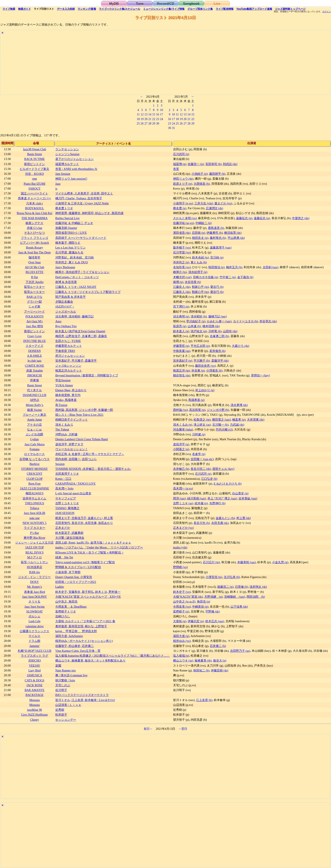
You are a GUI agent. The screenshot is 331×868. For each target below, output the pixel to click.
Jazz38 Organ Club (34, 149)
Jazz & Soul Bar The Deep (35, 252)
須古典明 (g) (181, 316)
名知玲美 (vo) (182, 267)
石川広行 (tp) (211, 562)
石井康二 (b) (218, 646)
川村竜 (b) (215, 331)
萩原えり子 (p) (183, 184)
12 (142, 114)
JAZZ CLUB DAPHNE (35, 488)
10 (161, 110)
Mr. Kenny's (35, 587)
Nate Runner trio (66, 670)
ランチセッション (67, 149)
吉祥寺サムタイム (34, 498)
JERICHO (35, 660)
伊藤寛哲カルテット (69, 346)
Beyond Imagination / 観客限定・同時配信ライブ (87, 375)
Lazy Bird (34, 670)
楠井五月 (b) (234, 267)
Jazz (58, 184)
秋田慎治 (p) (216, 267)
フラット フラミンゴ (35, 238)
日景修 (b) (241, 587)
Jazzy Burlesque (65, 267)
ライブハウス (120, 9)
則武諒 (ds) (230, 164)
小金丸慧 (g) (280, 562)
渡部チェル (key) (223, 469)
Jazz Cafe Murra (35, 444)
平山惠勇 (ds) (236, 238)
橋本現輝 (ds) (211, 326)
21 (150, 119)
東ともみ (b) (199, 262)
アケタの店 (34, 425)
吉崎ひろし (63, 616)
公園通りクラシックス (34, 631)
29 (154, 123)
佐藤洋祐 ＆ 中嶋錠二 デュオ (74, 223)
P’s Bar (34, 533)
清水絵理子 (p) (198, 272)
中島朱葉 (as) (182, 351)
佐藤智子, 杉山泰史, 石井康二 (75, 646)
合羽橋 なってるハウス (35, 459)
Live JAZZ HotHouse (35, 715)
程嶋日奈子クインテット (72, 420)
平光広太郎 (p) (200, 346)
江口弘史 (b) (209, 479)
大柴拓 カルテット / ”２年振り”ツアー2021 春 (85, 621)
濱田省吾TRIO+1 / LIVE (71, 233)
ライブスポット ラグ (35, 656)
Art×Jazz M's (35, 321)
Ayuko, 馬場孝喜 (66, 400)
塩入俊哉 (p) (181, 656)
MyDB (114, 4)
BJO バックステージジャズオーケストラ (82, 695)
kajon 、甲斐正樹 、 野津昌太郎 (76, 631)
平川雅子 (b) (202, 361)
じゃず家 (34, 306)
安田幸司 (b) (213, 164)
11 (138, 114)
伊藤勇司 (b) (214, 233)
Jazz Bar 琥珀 (35, 326)
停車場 (34, 380)
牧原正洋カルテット (69, 370)
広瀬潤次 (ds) (214, 208)
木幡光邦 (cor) (182, 277)
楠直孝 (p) (239, 420)
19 (142, 119)
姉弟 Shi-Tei (64, 557)
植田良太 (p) (200, 238)
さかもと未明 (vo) (185, 218)
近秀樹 (60, 710)
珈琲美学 (34, 257)
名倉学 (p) (199, 454)
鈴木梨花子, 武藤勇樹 (69, 533)
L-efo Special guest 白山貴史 (73, 493)
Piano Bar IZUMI (34, 184)
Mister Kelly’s (35, 405)
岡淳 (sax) (179, 498)
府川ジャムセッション (70, 356)
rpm (35, 179)
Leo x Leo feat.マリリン (71, 247)
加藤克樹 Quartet (66, 228)
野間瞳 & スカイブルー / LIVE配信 (78, 567)
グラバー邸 (34, 302)
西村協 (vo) (180, 410)
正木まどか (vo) (183, 528)
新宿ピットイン (34, 164)
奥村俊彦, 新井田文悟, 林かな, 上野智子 (81, 626)
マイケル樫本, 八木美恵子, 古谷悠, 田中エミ (84, 193)
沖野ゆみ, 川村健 (66, 434)
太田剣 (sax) (270, 267)
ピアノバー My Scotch (34, 243)
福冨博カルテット (67, 164)
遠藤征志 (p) (244, 218)
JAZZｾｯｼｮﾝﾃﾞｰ (65, 306)
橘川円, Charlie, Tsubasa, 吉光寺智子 (79, 198)
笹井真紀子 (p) (183, 361)
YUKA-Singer (64, 385)
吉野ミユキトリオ (67, 503)
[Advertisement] (127, 65)
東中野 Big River (34, 538)
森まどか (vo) (223, 203)
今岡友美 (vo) (182, 607)
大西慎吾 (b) (202, 184)
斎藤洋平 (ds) (220, 361)
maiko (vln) (180, 547)
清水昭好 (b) (199, 316)
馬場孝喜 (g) (196, 400)
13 (146, 114)
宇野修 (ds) (213, 611)
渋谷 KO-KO (34, 174)
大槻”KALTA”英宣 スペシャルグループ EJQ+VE (88, 597)
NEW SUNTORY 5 (35, 523)
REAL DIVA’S (34, 552)
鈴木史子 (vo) (182, 592)
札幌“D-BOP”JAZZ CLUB (35, 651)
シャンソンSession (67, 154)
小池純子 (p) (199, 174)
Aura (58, 321)
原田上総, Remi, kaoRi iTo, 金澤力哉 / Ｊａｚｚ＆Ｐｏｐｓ (93, 543)
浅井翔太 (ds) (258, 587)
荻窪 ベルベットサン (35, 562)
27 (146, 123)
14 (150, 114)
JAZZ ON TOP (34, 547)
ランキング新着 (87, 9)
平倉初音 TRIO (65, 351)
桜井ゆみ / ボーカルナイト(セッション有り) (84, 641)
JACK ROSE (34, 685)
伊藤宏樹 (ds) (220, 670)
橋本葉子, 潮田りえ (68, 243)
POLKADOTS (35, 316)
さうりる (34, 601)
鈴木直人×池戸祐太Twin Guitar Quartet (80, 331)
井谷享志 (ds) (268, 321)
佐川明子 (61, 690)
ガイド (24, 9)
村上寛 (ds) (244, 518)
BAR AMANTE (34, 690)
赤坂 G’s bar (35, 228)
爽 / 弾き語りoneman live (71, 675)
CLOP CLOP (35, 479)
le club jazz (35, 361)
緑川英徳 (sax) (197, 498)
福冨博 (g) (180, 164)
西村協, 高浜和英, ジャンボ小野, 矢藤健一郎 (84, 410)
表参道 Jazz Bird (35, 592)
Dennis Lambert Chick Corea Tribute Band (81, 439)
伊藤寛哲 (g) (181, 346)
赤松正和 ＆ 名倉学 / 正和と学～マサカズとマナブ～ (90, 454)
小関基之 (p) (181, 449)
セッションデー (66, 720)
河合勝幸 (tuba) (183, 429)
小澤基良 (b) (214, 370)
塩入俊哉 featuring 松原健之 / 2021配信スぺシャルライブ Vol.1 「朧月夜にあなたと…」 (113, 656)
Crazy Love (35, 336)
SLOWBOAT (34, 611)
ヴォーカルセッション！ (72, 449)
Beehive (35, 464)
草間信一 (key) (260, 375)
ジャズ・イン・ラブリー (34, 577)
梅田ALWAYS (35, 493)
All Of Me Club (35, 267)
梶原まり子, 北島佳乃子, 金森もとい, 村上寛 (84, 518)
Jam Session (63, 174)
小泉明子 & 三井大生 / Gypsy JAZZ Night (82, 203)
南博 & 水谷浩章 (66, 282)
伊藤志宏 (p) (196, 621)
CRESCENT (35, 474)
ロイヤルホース (34, 454)
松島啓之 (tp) (202, 420)
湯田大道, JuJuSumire (69, 636)
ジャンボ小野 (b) (218, 410)
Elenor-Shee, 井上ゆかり (71, 390)
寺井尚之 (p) (181, 262)
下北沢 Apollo (35, 282)
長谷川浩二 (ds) (201, 469)
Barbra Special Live (67, 218)
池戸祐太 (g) (199, 331)
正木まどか (63, 528)
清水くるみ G (64, 425)
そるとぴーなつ (34, 233)
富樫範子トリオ (66, 611)
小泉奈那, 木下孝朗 (68, 572)
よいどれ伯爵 (34, 434)
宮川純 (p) (217, 257)
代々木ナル (34, 390)
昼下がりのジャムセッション (75, 159)
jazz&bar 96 (35, 710)
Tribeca (35, 508)
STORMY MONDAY (34, 469)
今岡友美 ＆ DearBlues (71, 607)
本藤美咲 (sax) (247, 562)
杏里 (176, 169)
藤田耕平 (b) (217, 174)
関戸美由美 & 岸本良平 (71, 297)
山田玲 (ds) (230, 331)
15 (154, 114)
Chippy (34, 720)
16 (157, 114)
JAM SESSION (65, 513)
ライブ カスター (35, 528)
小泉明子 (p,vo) (183, 203)
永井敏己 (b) (181, 469)
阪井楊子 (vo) (182, 247)
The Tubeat (62, 429)
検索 (9, 9)
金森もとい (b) (225, 518)
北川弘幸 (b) (232, 577)
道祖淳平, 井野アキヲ (69, 444)
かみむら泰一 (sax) (219, 321)
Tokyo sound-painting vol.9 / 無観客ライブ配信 (85, 562)
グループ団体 (200, 9)
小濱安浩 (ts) (214, 577)
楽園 (58, 666)
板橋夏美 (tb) (203, 660)
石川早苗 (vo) (182, 252)
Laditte (60, 587)
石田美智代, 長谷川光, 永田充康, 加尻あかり (84, 523)
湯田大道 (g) (181, 636)
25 (138, 123)
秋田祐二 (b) (201, 670)
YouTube (254, 9)
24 (161, 119)
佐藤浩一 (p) (196, 164)
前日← (148, 729)
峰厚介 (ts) (180, 272)
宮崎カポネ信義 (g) (205, 277)
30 (157, 123)
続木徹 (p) (201, 503)
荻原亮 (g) (180, 326)
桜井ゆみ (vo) (182, 641)
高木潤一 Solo (64, 488)
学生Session (63, 380)
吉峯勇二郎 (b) (219, 336)
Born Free (34, 484)
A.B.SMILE (34, 356)
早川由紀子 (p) (196, 321)
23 (157, 119)
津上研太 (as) (202, 425)
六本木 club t (34, 203)
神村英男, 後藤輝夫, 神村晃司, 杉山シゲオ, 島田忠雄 (89, 213)
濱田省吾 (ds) (182, 233)
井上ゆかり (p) (205, 390)
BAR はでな (35, 297)
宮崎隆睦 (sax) (235, 597)
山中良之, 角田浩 (66, 601)
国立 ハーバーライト (35, 193)
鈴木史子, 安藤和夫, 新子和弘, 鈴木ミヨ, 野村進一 (88, 592)
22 (154, 119)
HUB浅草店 (34, 567)
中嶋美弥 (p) (200, 607)
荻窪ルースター (34, 287)
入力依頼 (66, 9)
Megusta (35, 700)
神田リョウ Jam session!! (71, 179)
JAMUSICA (34, 675)
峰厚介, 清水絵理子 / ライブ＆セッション (82, 272)
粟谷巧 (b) (217, 287)
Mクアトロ (35, 557)
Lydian (34, 439)
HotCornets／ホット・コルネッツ (77, 277)
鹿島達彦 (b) (216, 228)
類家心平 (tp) (200, 287)
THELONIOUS (35, 503)
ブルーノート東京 (34, 415)
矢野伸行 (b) (217, 503)
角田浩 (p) (203, 601)
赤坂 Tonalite (35, 370)
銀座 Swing (34, 410)
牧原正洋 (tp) (182, 370)
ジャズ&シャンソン (68, 366)
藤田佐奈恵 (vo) (205, 366)
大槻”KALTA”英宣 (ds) (188, 597)
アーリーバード (34, 312)
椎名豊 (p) (180, 208)
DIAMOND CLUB (35, 395)
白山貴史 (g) (240, 493)
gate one (34, 518)
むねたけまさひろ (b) (228, 484)
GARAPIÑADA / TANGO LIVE (75, 484)
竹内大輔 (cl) (224, 429)
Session (60, 464)
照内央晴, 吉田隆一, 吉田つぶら (76, 459)
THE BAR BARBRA (34, 218)
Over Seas (35, 262)
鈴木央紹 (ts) (200, 257)
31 (173, 128)
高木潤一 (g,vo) (183, 488)
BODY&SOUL (35, 208)
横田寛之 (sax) (221, 420)
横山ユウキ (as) (183, 660)
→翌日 (183, 729)
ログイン (327, 12)
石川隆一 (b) (220, 425)
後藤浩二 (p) (225, 587)
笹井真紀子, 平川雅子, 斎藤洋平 (76, 361)
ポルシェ (34, 616)
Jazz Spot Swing (35, 607)
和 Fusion (61, 405)
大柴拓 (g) (180, 621)
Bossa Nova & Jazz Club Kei (34, 213)
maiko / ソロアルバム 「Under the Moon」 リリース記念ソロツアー (99, 547)
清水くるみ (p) (183, 425)
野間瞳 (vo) (180, 567)
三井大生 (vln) (204, 203)
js (56, 189)
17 (161, 114)
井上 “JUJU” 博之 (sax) (222, 498)
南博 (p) (178, 282)
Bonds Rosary (35, 247)
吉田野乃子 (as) (240, 651)
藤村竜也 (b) (218, 238)
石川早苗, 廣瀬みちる (69, 252)
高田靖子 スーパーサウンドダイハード (81, 238)
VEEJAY (35, 666)
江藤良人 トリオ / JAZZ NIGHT (76, 287)
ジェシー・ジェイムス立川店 (34, 543)
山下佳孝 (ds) (239, 607)
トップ (290, 9)
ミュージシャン (164, 9)
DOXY (35, 582)
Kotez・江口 (63, 479)
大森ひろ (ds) (240, 346)
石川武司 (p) (181, 154)
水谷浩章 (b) (193, 282)
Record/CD (166, 4)
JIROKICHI (34, 375)
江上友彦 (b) (204, 700)
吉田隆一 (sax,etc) (202, 459)
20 (146, 119)
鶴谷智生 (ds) (182, 375)
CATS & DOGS (35, 680)
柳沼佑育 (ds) (233, 233)
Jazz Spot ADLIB (35, 513)
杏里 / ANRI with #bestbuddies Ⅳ (76, 169)
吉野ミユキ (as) (183, 503)
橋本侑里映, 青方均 (68, 395)
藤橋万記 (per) (218, 316)
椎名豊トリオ (64, 208)
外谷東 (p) (198, 370)
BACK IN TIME (35, 159)
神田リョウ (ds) (183, 179)
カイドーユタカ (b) (246, 321)
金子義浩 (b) (245, 277)
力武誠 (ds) (237, 425)
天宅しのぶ (63, 685)
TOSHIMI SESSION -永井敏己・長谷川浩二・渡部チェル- (93, 469)
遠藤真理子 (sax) (221, 247)
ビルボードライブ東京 (34, 169)
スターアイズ (34, 346)
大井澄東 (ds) (256, 420)
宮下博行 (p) (181, 306)
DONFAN (35, 351)
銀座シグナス (34, 223)
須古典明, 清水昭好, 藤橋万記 (75, 316)
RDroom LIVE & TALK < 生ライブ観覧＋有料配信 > (89, 552)
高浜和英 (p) (197, 410)
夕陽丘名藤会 (64, 302)
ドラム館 (34, 641)
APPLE (34, 400)
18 (138, 119)
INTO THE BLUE (35, 341)
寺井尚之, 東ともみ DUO (72, 262)
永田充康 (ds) (220, 523)
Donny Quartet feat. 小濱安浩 (74, 577)
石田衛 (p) (198, 233)
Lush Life (34, 621)
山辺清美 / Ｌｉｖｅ (68, 705)
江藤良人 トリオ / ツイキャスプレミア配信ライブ (88, 292)
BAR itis (35, 572)
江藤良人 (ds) (182, 287)
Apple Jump (34, 420)
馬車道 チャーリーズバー (35, 198)
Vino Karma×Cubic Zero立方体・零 (78, 651)
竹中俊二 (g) (228, 277)
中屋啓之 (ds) (301, 218)
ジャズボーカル (66, 312)
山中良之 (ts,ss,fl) (184, 601)
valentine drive (35, 626)
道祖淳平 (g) (181, 444)
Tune (140, 4)
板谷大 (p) (220, 660)
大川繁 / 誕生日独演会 (70, 538)
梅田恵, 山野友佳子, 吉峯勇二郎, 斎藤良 (81, 336)
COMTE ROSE (35, 366)
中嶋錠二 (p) (203, 223)
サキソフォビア (66, 498)
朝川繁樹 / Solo (65, 680)
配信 (225, 9)
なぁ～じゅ (34, 429)
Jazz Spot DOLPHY (35, 597)
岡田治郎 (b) (256, 597)
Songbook (191, 4)
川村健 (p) (199, 434)
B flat (34, 277)
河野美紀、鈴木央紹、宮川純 (75, 257)
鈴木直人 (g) (181, 331)
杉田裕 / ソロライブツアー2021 (76, 582)
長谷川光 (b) (202, 523)
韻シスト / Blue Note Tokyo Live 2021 (79, 415)
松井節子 (61, 715)
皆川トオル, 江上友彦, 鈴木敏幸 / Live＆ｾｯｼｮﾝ (85, 700)
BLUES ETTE (34, 272)
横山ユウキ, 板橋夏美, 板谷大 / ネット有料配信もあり (91, 660)
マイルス (34, 636)
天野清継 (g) (214, 597)
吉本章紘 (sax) (248, 498)
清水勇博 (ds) (239, 405)
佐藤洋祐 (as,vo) (184, 223)
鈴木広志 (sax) (215, 621)
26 (142, 123)
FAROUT (35, 189)
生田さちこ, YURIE (68, 341)
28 (150, 123)
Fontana (34, 449)
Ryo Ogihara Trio (66, 326)
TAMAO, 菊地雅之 (67, 508)
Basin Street (34, 154)
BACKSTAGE (35, 695)
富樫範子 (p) (181, 611)
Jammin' (34, 646)
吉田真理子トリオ (67, 474)
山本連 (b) (194, 326)
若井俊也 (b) (217, 351)
